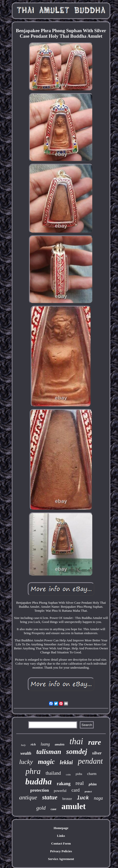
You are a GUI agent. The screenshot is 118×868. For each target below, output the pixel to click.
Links (61, 836)
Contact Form (61, 843)
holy (23, 745)
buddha (38, 782)
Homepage (61, 828)
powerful (60, 791)
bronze (67, 799)
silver (97, 753)
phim (93, 784)
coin (68, 774)
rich (33, 744)
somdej (77, 751)
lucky (26, 762)
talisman (49, 752)
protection (39, 790)
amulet (74, 806)
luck (83, 798)
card (76, 790)
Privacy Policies (61, 851)
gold (41, 808)
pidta (79, 774)
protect (88, 792)
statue (50, 797)
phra (33, 771)
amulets (60, 744)
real (80, 783)
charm (92, 774)
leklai (66, 762)
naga (98, 798)
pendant (90, 761)
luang (45, 744)
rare (94, 742)
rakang (64, 784)
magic (46, 762)
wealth (26, 753)
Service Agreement (61, 859)
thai (76, 741)
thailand (53, 773)
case (54, 809)
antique (28, 797)
